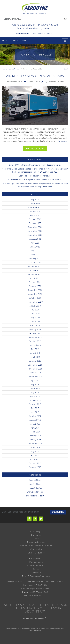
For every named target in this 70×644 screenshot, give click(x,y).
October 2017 (35, 404)
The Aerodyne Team (35, 496)
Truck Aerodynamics (36, 542)
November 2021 (35, 266)
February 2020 (35, 329)
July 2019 (35, 349)
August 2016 (35, 420)
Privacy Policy (60, 629)
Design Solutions (36, 565)
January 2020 (35, 333)
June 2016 (35, 424)
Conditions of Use (35, 629)
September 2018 (35, 377)
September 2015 (35, 444)
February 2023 (35, 219)
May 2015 (35, 451)
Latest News (37, 33)
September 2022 (35, 235)
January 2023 (35, 223)
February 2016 (35, 436)
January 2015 (35, 467)
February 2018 (35, 400)
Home (4, 69)
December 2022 (35, 227)
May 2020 (35, 318)
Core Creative (37, 631)
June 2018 (35, 388)
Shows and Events (35, 492)
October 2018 (35, 373)
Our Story (36, 531)
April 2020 (35, 322)
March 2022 (35, 255)
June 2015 (35, 448)
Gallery (36, 569)
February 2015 (35, 463)
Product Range (36, 562)
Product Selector (13, 41)
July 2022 (35, 243)
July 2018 (35, 385)
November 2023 (35, 207)
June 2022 (35, 247)
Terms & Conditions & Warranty (36, 576)
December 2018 (35, 365)
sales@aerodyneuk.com (41, 28)
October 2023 (35, 211)
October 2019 (35, 341)
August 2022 (35, 239)
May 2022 (35, 251)
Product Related (35, 488)
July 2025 (35, 200)
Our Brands (36, 535)
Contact (50, 33)
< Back (65, 69)
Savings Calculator (36, 553)
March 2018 (35, 396)
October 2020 (35, 298)
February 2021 (35, 282)
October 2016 (35, 416)
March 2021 (35, 278)
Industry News (35, 484)
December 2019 (35, 337)
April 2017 (35, 412)
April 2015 (35, 455)
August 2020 (35, 306)
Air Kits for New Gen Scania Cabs (35, 76)
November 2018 (35, 369)
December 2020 (35, 290)
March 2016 (35, 432)
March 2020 (35, 325)
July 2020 (35, 310)
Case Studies (36, 549)
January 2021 (35, 286)
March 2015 (35, 459)
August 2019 (35, 345)
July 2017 (35, 408)
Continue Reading (35, 149)
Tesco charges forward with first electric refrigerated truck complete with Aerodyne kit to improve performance (35, 185)
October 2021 (35, 270)
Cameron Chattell (56, 82)
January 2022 (35, 263)
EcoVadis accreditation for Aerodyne (35, 176)
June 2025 (35, 203)
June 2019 (35, 353)
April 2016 (35, 428)
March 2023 (35, 215)
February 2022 (35, 259)
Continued (62, 141)
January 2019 (35, 361)
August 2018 (35, 381)
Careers (36, 539)
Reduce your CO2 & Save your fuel (36, 546)
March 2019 (35, 357)
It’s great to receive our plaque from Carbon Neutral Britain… (35, 180)
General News (33, 82)
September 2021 (35, 274)
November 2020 (35, 294)
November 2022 (35, 231)
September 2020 (35, 302)
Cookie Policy (45, 629)
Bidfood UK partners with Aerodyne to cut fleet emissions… (35, 165)
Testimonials (36, 558)
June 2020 (35, 314)
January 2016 (35, 440)
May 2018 (35, 392)
